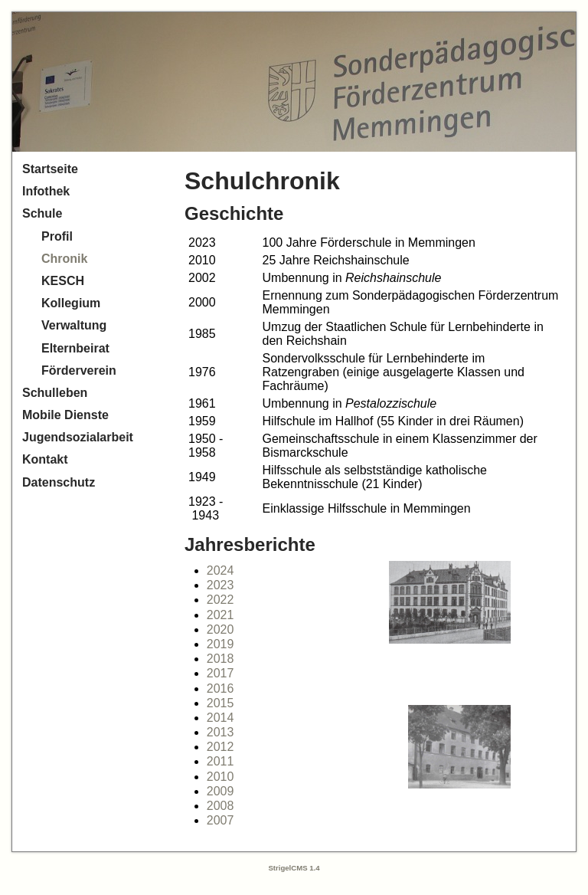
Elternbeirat (75, 348)
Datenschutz (59, 482)
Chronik (64, 259)
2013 (220, 732)
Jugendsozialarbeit (78, 437)
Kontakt (45, 459)
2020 (220, 629)
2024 (220, 570)
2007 (220, 820)
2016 (220, 688)
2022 (220, 600)
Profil (57, 236)
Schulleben (55, 393)
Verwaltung (74, 325)
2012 (220, 747)
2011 (220, 761)
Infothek (46, 191)
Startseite (50, 169)
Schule (42, 213)
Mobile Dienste (65, 415)
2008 (220, 806)
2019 (220, 644)
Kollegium (71, 303)
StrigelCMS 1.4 (294, 868)
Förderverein (79, 370)
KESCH (63, 281)
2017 (220, 673)
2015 (220, 703)
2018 (220, 659)
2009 (220, 791)
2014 (220, 718)
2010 (220, 777)
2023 (220, 585)
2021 (220, 615)
